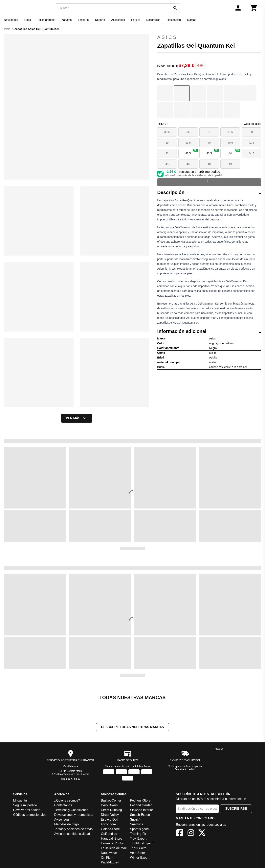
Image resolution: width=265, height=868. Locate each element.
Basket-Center (111, 801)
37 (209, 132)
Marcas (192, 20)
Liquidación (174, 20)
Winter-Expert (140, 858)
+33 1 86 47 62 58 (71, 779)
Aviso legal (62, 820)
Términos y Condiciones (71, 810)
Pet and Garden (141, 806)
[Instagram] (191, 834)
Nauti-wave (109, 853)
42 (167, 153)
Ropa (28, 20)
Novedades (11, 20)
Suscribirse (236, 809)
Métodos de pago (67, 825)
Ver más (77, 418)
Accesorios (118, 20)
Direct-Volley (110, 815)
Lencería (83, 20)
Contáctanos (71, 767)
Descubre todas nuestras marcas (132, 727)
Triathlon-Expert (141, 844)
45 (167, 164)
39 (167, 143)
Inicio (7, 29)
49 (230, 164)
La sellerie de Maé (114, 848)
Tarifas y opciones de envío (74, 829)
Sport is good (139, 829)
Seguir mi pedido (25, 806)
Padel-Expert (110, 863)
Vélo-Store (138, 853)
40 (209, 143)
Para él (136, 20)
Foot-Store (108, 825)
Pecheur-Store (140, 801)
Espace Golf (110, 820)
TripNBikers (138, 848)
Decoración (153, 20)
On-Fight (107, 858)
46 (188, 164)
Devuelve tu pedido (185, 770)
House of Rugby (112, 844)
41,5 (251, 143)
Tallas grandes (46, 20)
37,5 (230, 132)
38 (251, 132)
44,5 (251, 153)
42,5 (192, 152)
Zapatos (67, 20)
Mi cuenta (20, 801)
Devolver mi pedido (27, 810)
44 (234, 152)
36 (188, 132)
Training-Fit (138, 834)
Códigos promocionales (30, 815)
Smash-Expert (140, 815)
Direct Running (111, 810)
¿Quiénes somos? (67, 801)
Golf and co (109, 834)
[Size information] (166, 124)
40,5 (230, 143)
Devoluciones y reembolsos (74, 815)
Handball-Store (111, 839)
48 (209, 164)
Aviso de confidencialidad (72, 834)
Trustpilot (218, 749)
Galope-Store (110, 829)
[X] (202, 834)
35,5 (167, 132)
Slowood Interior (142, 810)
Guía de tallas (253, 124)
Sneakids (137, 825)
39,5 (188, 143)
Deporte (100, 20)
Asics (209, 37)
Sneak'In (136, 820)
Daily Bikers (109, 806)
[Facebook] (180, 834)
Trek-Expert (138, 839)
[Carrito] (254, 8)
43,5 (213, 152)
